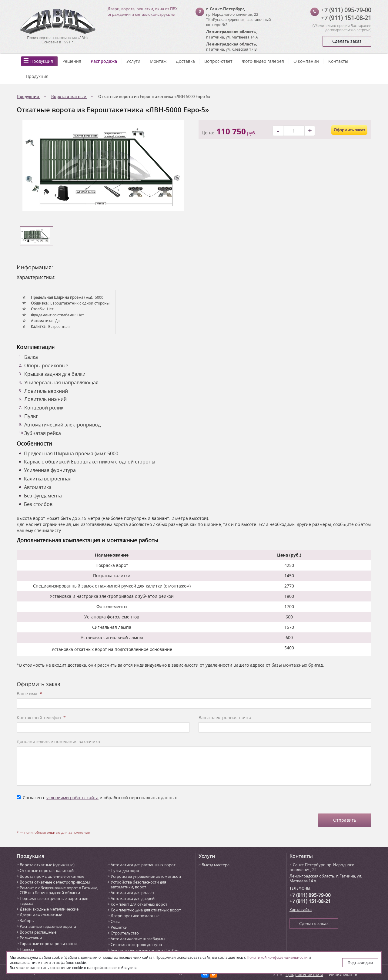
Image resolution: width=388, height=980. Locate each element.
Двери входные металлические (49, 909)
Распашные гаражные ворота (48, 926)
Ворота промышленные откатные (52, 876)
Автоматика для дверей (133, 898)
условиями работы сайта (72, 798)
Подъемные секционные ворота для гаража (54, 901)
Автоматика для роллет (132, 893)
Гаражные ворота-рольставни (48, 944)
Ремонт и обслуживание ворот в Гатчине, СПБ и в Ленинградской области (59, 890)
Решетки (119, 927)
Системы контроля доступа (136, 945)
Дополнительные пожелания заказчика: (59, 741)
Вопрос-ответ (218, 61)
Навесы (27, 949)
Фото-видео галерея (263, 61)
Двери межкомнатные (41, 915)
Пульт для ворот (126, 871)
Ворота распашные (38, 932)
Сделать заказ (347, 41)
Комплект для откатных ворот (139, 904)
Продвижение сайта (304, 975)
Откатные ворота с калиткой (47, 871)
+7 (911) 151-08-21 (346, 18)
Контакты (338, 61)
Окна (115, 921)
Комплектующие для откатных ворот (146, 910)
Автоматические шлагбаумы (138, 939)
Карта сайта (301, 910)
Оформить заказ (349, 130)
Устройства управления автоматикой (146, 876)
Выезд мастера (216, 865)
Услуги (133, 61)
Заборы (27, 921)
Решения (72, 61)
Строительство (125, 933)
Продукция (42, 61)
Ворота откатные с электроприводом (55, 882)
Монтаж (158, 61)
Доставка (185, 61)
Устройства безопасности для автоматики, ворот (138, 884)
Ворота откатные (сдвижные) (47, 865)
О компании (306, 61)
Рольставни (31, 938)
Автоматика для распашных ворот (143, 865)
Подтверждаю (360, 962)
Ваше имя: (29, 694)
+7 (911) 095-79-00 (346, 10)
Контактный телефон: (41, 717)
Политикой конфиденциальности (277, 957)
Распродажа (104, 61)
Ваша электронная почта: (226, 717)
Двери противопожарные (135, 916)
